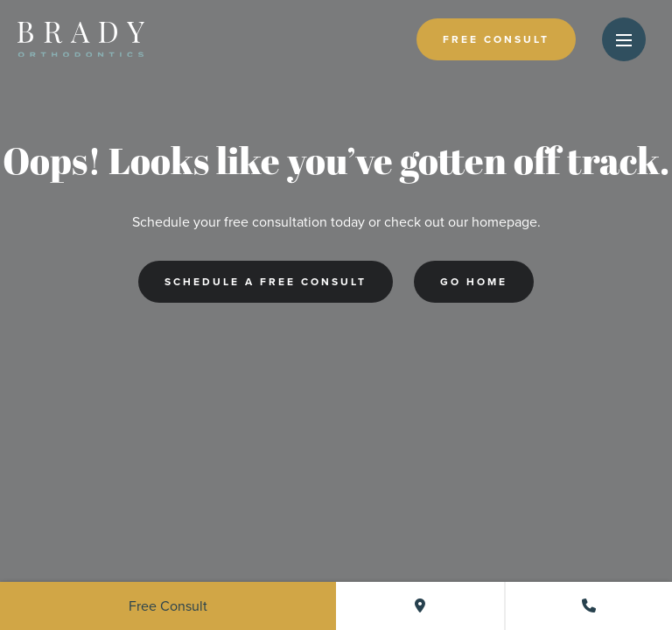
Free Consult (496, 39)
